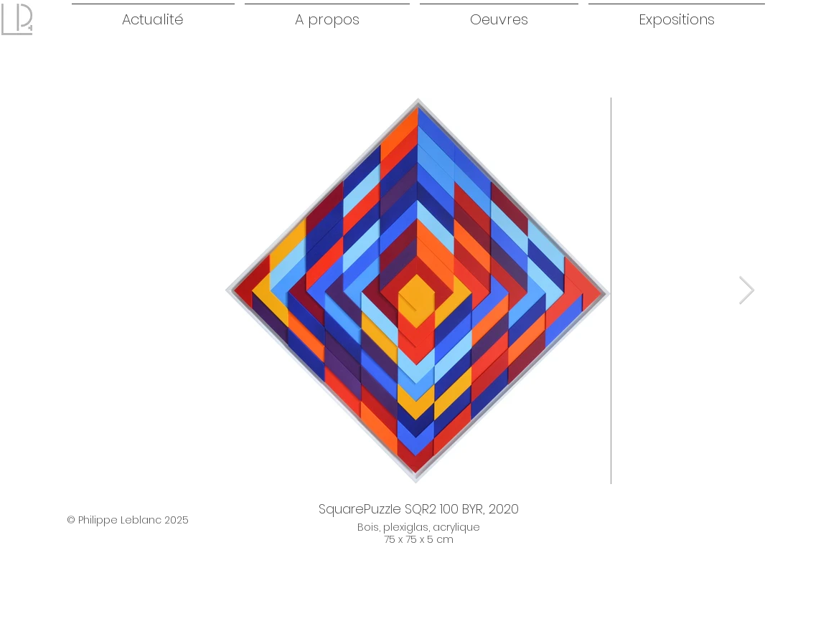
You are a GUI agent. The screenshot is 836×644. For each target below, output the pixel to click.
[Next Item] (747, 290)
